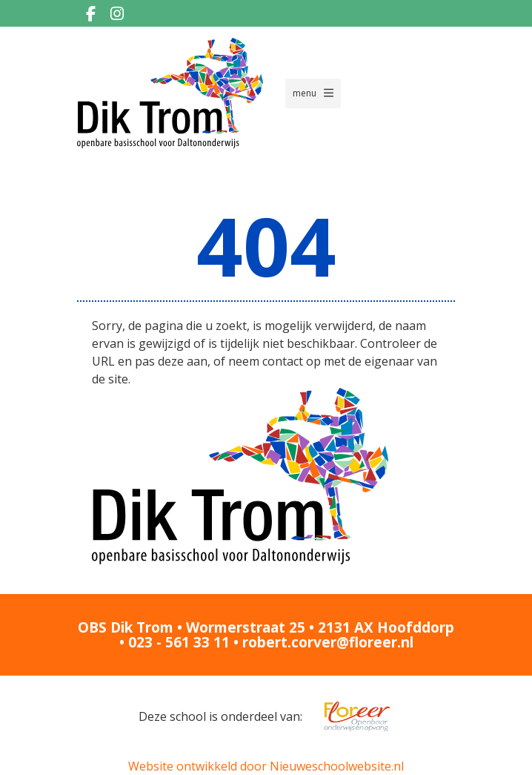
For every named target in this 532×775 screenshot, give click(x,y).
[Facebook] (90, 13)
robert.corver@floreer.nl (328, 642)
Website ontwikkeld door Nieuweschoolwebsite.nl (266, 766)
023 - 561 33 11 (179, 642)
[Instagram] (117, 13)
